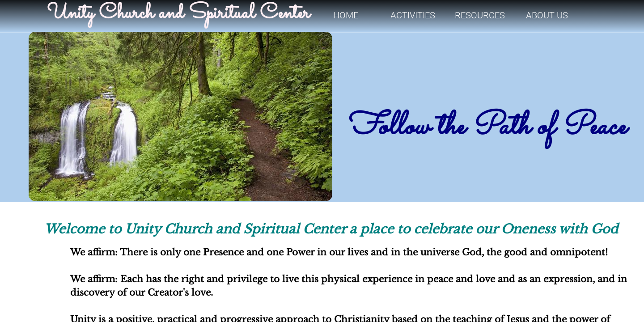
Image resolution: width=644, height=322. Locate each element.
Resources (480, 15)
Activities (413, 15)
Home (346, 15)
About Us (547, 15)
